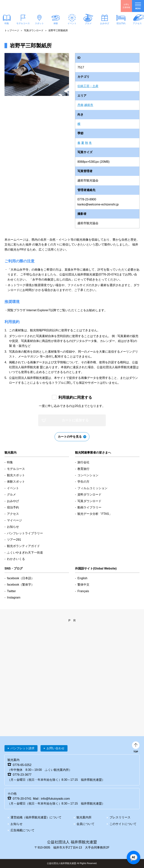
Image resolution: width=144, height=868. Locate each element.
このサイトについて (123, 824)
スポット (39, 23)
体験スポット (16, 482)
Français (83, 591)
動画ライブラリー (89, 507)
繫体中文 (83, 585)
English (82, 578)
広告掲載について (22, 830)
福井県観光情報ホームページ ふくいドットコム (25, 6)
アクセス (13, 514)
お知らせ (13, 527)
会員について (85, 824)
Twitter (11, 591)
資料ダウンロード (89, 494)
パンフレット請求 (22, 748)
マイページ (14, 520)
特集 (10, 462)
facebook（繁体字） (21, 585)
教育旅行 (83, 469)
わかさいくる (16, 559)
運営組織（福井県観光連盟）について (36, 817)
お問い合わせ (55, 748)
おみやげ (105, 23)
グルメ (88, 23)
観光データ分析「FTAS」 (95, 514)
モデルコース (23, 23)
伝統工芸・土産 (88, 86)
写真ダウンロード (34, 30)
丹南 (80, 105)
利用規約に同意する (75, 397)
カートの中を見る (70, 437)
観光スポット (16, 475)
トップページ (12, 30)
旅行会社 (83, 462)
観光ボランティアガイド (23, 546)
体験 (56, 23)
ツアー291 (14, 540)
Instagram (14, 597)
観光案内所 (84, 817)
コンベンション (88, 475)
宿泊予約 (121, 23)
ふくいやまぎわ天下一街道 (25, 553)
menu (138, 6)
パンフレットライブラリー (25, 533)
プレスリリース (120, 817)
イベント (72, 23)
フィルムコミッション (92, 488)
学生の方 (83, 482)
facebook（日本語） (21, 578)
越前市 (89, 105)
